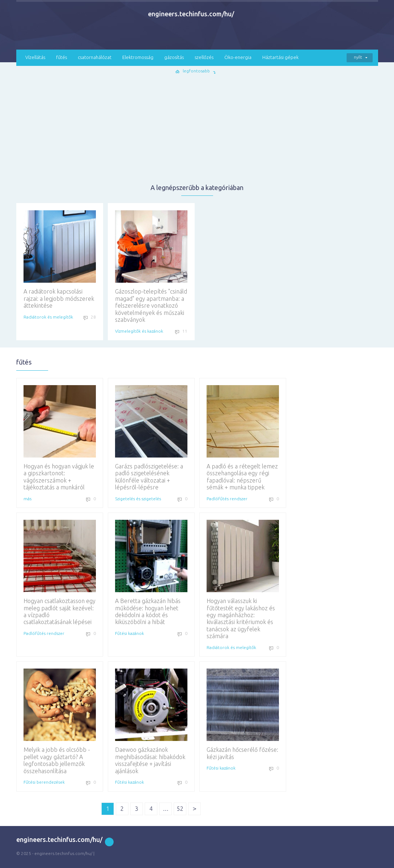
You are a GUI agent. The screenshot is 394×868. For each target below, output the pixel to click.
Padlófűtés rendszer (227, 499)
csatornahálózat (95, 57)
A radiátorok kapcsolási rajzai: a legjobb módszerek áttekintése (60, 260)
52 (180, 809)
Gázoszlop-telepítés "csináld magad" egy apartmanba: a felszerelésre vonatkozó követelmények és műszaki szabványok (151, 267)
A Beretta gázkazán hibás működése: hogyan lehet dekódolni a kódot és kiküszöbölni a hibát (151, 572)
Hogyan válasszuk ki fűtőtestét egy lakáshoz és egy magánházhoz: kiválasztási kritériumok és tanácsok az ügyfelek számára (243, 580)
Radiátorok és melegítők (48, 317)
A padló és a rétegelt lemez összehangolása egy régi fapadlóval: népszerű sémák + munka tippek (243, 438)
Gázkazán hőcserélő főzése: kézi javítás (243, 714)
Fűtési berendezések (44, 782)
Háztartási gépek (280, 57)
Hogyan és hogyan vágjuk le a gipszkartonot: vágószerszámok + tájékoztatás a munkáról (60, 438)
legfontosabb (196, 71)
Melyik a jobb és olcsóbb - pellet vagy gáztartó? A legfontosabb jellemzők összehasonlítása (60, 721)
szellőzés (204, 57)
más (27, 499)
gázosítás (174, 57)
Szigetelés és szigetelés (138, 499)
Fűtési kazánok (130, 633)
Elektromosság (138, 57)
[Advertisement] (197, 129)
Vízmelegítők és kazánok (139, 331)
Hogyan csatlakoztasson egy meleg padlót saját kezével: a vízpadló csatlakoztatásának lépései (60, 572)
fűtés (62, 57)
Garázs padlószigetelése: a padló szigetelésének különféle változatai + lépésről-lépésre (151, 438)
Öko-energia (238, 57)
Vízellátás (35, 57)
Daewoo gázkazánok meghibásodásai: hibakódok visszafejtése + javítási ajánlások (151, 721)
